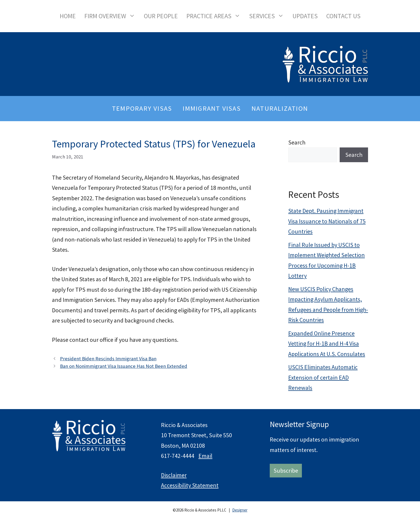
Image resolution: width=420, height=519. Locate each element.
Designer (240, 510)
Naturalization (280, 108)
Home (68, 16)
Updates (305, 16)
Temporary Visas (142, 108)
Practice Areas (216, 16)
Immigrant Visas (212, 108)
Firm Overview (112, 16)
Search (297, 142)
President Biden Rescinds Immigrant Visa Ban (108, 359)
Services (269, 16)
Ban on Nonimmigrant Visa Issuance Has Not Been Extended (124, 366)
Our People (161, 16)
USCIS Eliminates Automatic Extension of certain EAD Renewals (323, 377)
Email (205, 456)
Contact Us (343, 16)
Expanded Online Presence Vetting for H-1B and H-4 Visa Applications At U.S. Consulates (327, 344)
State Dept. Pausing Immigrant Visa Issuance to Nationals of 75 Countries (327, 221)
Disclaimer (174, 475)
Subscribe (286, 470)
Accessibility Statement (190, 485)
